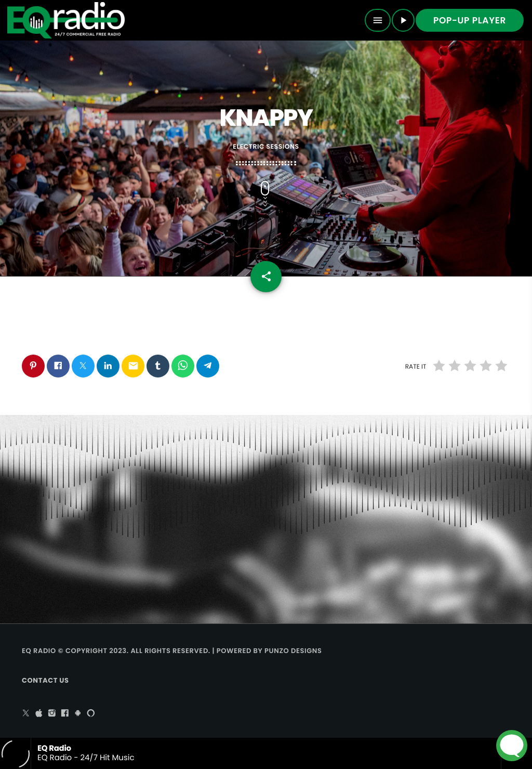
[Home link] (66, 20)
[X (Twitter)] (26, 714)
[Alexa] (91, 714)
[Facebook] (65, 714)
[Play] (403, 20)
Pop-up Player (470, 20)
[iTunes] (39, 714)
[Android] (78, 714)
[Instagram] (52, 714)
